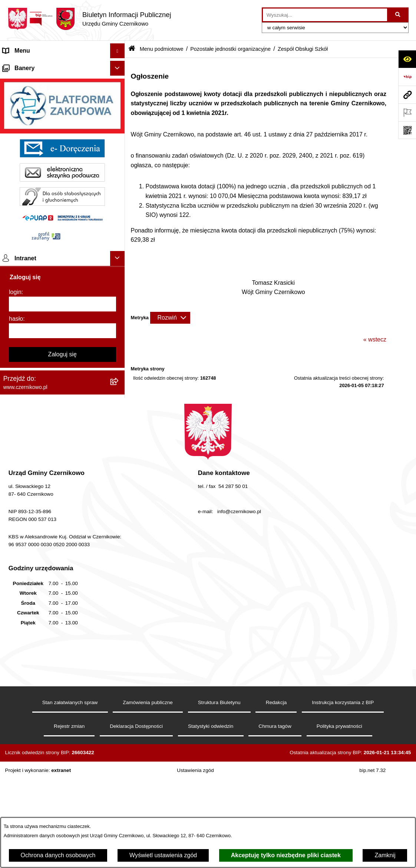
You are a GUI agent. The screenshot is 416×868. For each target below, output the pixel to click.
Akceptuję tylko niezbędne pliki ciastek (286, 855)
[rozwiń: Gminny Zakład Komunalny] (119, 220)
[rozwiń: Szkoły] (119, 115)
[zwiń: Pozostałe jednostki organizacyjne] (119, 134)
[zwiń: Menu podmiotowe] (119, 95)
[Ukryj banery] (118, 288)
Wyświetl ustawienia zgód (163, 855)
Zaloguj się (62, 574)
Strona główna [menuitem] (22, 65)
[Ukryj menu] (118, 51)
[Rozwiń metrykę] (170, 318)
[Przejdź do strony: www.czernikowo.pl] (407, 95)
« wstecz (375, 339)
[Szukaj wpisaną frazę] (398, 15)
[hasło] (62, 550)
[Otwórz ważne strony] (407, 112)
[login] (62, 524)
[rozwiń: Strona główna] (119, 66)
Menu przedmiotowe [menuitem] (30, 80)
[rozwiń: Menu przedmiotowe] (119, 81)
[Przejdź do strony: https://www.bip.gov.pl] (407, 77)
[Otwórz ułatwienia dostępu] (407, 59)
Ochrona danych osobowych (58, 855)
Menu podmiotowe (162, 49)
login (15, 511)
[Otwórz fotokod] (407, 130)
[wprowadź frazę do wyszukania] (325, 15)
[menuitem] (62, 115)
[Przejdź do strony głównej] (89, 19)
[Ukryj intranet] (118, 478)
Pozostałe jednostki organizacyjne (230, 49)
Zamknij (385, 855)
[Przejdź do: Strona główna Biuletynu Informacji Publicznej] (132, 49)
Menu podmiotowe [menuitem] (27, 95)
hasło (16, 538)
